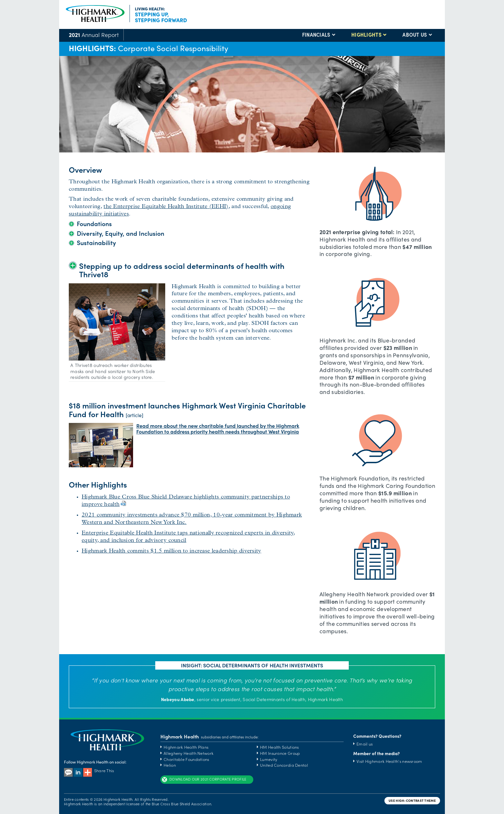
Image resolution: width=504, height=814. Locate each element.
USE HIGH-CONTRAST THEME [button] (412, 800)
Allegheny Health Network (189, 753)
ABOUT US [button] (415, 35)
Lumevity (269, 759)
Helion (170, 765)
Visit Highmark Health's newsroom (389, 761)
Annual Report (94, 35)
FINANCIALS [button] (316, 35)
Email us (364, 744)
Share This (99, 770)
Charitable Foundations (186, 759)
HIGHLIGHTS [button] (366, 35)
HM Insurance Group (280, 753)
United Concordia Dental (284, 765)
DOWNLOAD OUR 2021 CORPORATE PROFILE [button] (204, 780)
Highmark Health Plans (186, 747)
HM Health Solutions (279, 747)
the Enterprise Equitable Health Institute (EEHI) (166, 207)
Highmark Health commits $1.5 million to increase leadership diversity (171, 551)
